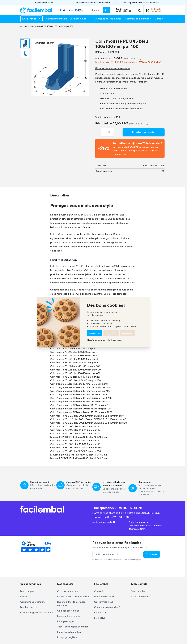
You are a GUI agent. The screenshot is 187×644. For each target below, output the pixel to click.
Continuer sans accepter (111, 333)
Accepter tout (95, 333)
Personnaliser (128, 333)
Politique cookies (116, 340)
